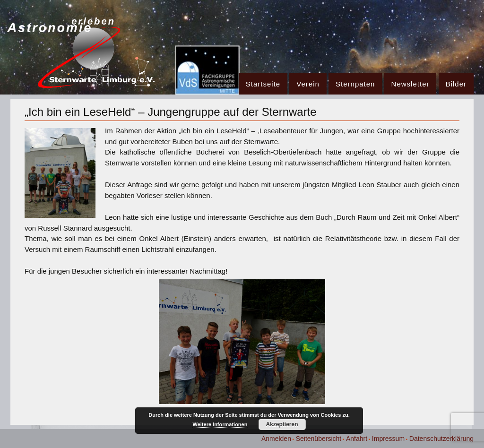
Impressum (388, 439)
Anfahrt (357, 439)
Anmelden (276, 439)
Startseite (263, 84)
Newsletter (411, 84)
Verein (308, 84)
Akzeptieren (282, 424)
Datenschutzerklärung (441, 439)
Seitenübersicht (319, 439)
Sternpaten (355, 84)
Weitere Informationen (220, 424)
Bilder (456, 84)
